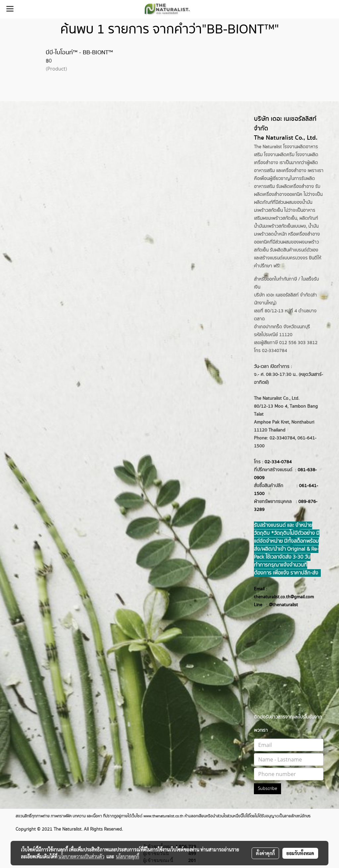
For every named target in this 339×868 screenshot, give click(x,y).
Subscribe (267, 789)
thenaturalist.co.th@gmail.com (284, 597)
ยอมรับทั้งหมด (300, 853)
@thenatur (279, 605)
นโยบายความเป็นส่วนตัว (81, 856)
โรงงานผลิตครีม (279, 155)
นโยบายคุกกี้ (127, 856)
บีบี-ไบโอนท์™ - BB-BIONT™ (79, 53)
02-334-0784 (278, 462)
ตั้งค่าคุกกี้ (265, 853)
